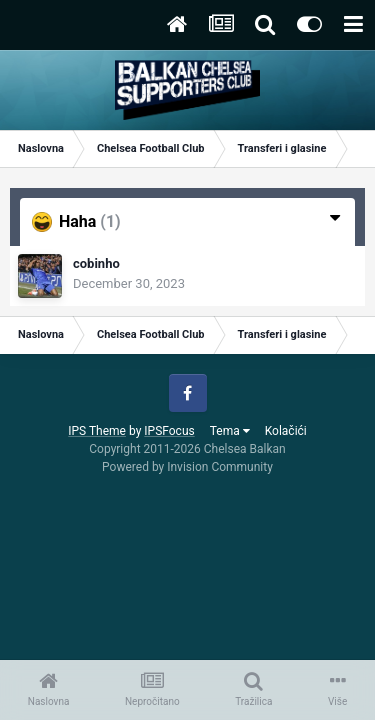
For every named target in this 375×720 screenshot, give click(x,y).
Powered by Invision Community (187, 467)
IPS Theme (97, 431)
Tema (230, 431)
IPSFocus (169, 431)
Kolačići (286, 431)
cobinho (96, 263)
